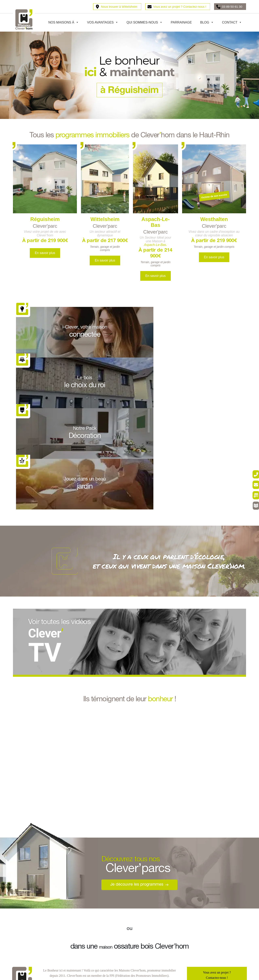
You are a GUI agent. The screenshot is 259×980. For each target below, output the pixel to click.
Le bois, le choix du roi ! (150, 884)
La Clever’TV (200, 899)
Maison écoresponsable (32, 941)
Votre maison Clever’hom (151, 876)
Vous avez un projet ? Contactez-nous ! (180, 7)
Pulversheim (82, 876)
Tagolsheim (82, 907)
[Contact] (251, 481)
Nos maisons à (64, 22)
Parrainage (181, 22)
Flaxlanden (24, 907)
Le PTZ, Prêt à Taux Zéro (208, 876)
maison (106, 808)
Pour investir (200, 907)
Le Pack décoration (146, 907)
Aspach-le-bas (26, 884)
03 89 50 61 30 (232, 7)
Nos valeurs (24, 933)
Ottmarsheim (83, 892)
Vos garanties (25, 949)
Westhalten (24, 899)
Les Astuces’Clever (204, 892)
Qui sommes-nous (144, 22)
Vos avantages (103, 22)
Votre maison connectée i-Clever (212, 884)
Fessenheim (82, 899)
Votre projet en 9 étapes (149, 899)
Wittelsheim (24, 892)
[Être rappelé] (251, 464)
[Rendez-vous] (251, 499)
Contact (232, 22)
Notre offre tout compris (150, 892)
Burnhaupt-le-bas (28, 876)
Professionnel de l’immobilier (36, 956)
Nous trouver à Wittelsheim (119, 7)
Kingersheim (82, 884)
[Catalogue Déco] (251, 516)
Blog (207, 22)
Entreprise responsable (31, 964)
